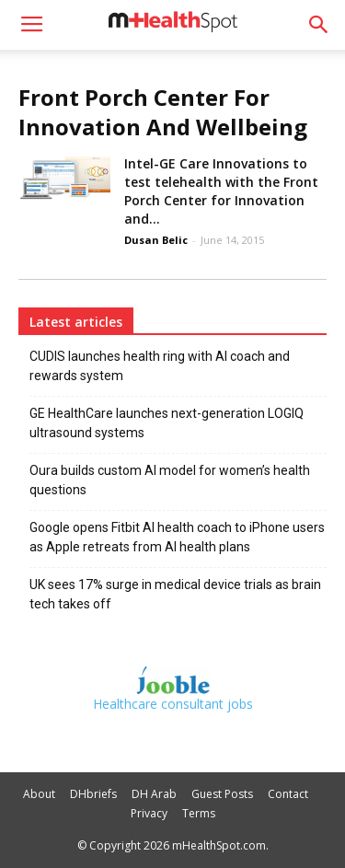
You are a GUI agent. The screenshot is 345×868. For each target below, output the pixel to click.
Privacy (149, 813)
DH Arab (154, 794)
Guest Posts (222, 794)
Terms (199, 813)
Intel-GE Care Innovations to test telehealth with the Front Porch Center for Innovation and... (221, 191)
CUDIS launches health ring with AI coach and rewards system (160, 366)
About (39, 794)
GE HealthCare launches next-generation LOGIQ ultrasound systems (167, 423)
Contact (288, 794)
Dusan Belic (156, 240)
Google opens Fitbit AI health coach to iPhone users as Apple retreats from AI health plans (177, 537)
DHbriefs (93, 794)
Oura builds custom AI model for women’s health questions (170, 480)
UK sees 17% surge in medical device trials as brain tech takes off (175, 594)
